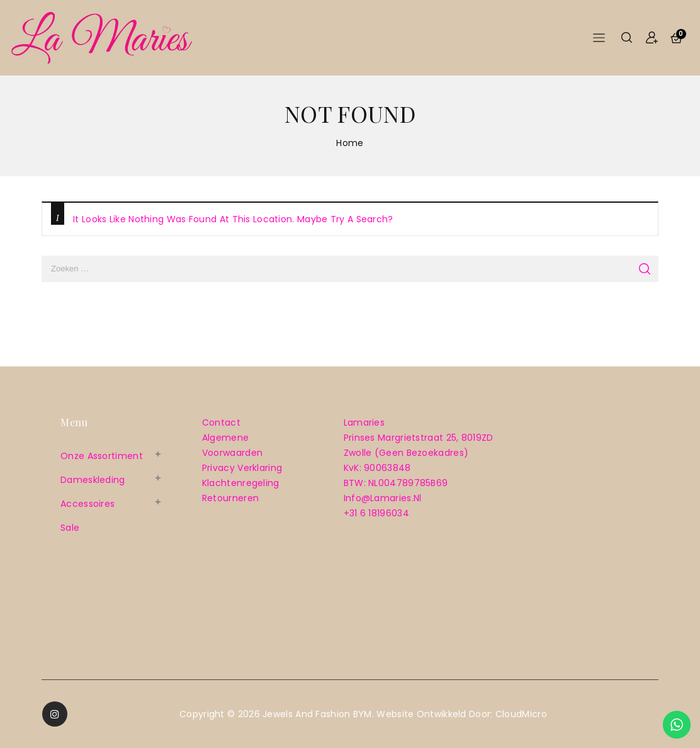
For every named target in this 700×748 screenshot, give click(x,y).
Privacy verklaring (242, 468)
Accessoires (87, 504)
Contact (221, 422)
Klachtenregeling (241, 483)
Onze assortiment (102, 456)
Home (350, 143)
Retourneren (230, 498)
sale (70, 528)
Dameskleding (93, 480)
